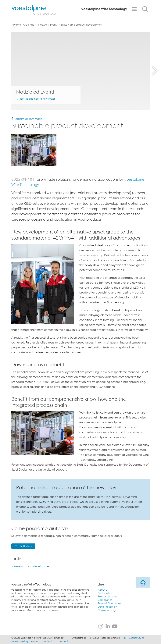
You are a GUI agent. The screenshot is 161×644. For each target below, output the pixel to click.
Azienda (29, 25)
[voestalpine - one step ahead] (34, 10)
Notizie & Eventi (48, 25)
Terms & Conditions (109, 603)
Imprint (64, 641)
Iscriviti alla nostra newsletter (38, 99)
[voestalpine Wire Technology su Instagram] (101, 626)
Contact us (49, 641)
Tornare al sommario (27, 119)
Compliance (105, 600)
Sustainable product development (82, 25)
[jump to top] (143, 582)
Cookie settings (107, 610)
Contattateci (23, 546)
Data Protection (107, 607)
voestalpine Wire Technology (31, 584)
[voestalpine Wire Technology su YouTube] (115, 626)
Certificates (105, 593)
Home (17, 25)
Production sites (107, 596)
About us (103, 589)
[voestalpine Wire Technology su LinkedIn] (108, 626)
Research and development (32, 566)
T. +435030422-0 (134, 638)
